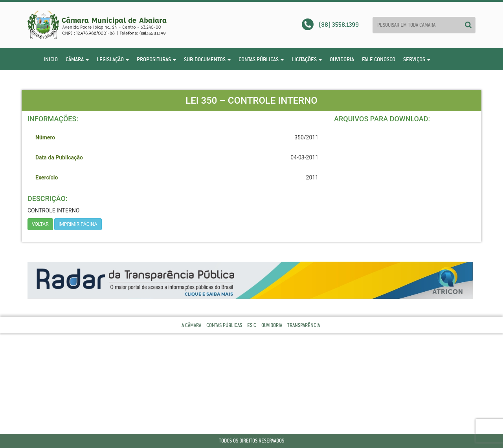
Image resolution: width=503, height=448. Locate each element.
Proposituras (156, 59)
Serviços (417, 59)
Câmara (77, 59)
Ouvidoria (342, 59)
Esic (252, 325)
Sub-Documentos (207, 59)
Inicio (51, 59)
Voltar (40, 224)
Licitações (307, 59)
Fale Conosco (379, 59)
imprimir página (78, 224)
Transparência (304, 325)
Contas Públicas (261, 59)
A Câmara (191, 325)
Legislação (113, 59)
